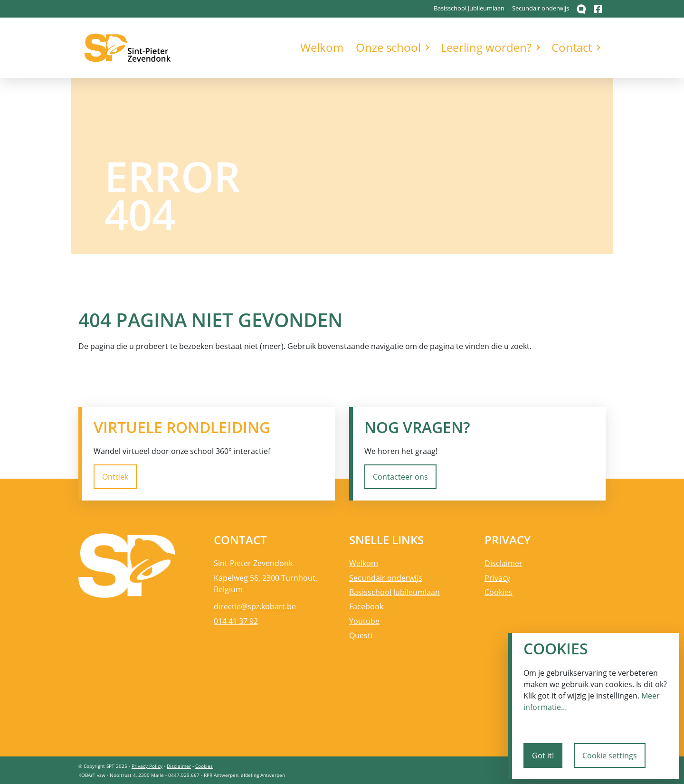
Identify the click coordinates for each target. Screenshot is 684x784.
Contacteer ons (400, 477)
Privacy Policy (147, 766)
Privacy (497, 578)
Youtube (364, 621)
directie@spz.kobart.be (255, 606)
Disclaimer (503, 563)
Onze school (388, 47)
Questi (361, 635)
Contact (572, 47)
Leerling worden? (486, 47)
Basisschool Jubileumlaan (469, 8)
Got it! (543, 756)
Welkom (322, 47)
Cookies (499, 592)
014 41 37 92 (236, 621)
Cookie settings (610, 756)
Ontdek (115, 477)
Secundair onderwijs (541, 8)
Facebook (366, 606)
